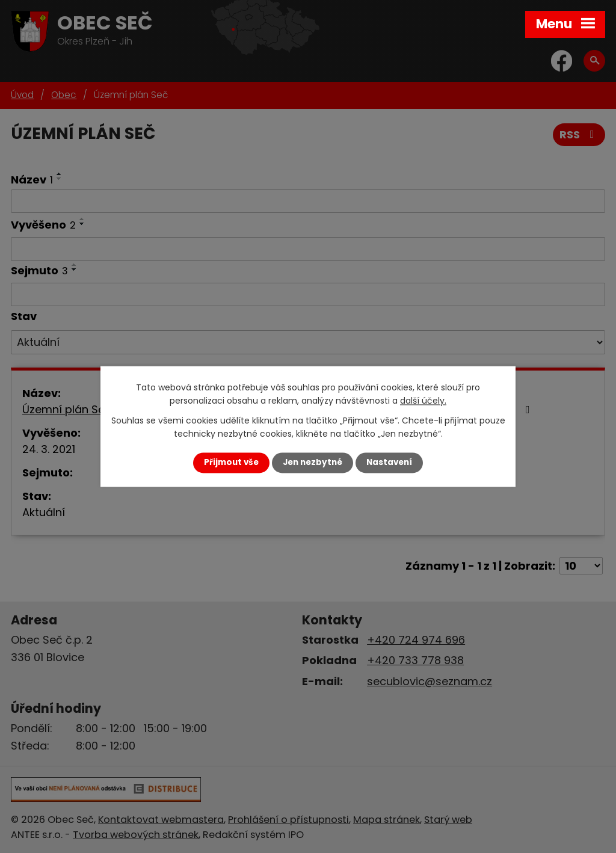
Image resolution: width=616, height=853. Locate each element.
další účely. (423, 401)
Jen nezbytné (313, 462)
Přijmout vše (231, 462)
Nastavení (389, 462)
